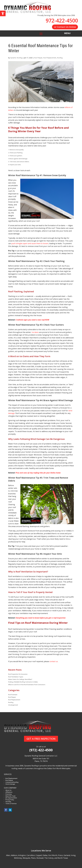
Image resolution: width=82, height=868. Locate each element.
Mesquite (26, 858)
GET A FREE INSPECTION (41, 739)
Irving (73, 855)
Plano (33, 858)
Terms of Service (11, 804)
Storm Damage (10, 784)
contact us (54, 661)
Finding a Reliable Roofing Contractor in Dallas (23, 682)
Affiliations (9, 792)
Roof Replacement (50, 58)
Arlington (22, 855)
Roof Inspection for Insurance (18, 674)
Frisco (60, 855)
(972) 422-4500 (41, 750)
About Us (8, 790)
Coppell (39, 855)
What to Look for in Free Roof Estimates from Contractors (27, 685)
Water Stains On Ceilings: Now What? (20, 679)
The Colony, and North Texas (56, 858)
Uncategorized (13, 705)
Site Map (8, 802)
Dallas (45, 855)
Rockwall (40, 858)
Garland (67, 855)
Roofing (60, 58)
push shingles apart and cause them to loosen (30, 243)
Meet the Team (10, 796)
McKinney (18, 858)
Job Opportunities (11, 798)
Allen (8, 855)
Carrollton (31, 855)
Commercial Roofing (12, 782)
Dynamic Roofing (16, 58)
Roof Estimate (13, 695)
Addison (14, 855)
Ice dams (35, 332)
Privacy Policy (10, 800)
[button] (3, 13)
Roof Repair (38, 58)
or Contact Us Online (65, 27)
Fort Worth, (53, 855)
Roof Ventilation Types (16, 677)
